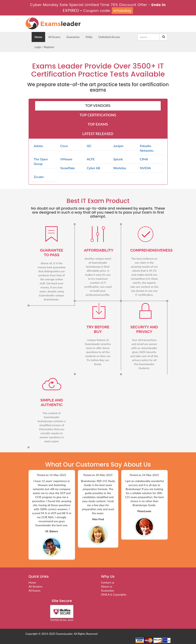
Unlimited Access (109, 37)
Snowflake (67, 168)
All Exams (54, 37)
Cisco (64, 146)
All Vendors (36, 586)
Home (38, 37)
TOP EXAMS (98, 124)
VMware (66, 159)
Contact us (108, 582)
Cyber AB (93, 168)
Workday (120, 168)
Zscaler (39, 177)
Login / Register (45, 47)
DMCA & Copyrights (114, 594)
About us (107, 586)
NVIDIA (145, 168)
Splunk (118, 159)
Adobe (38, 146)
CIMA (144, 159)
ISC (89, 146)
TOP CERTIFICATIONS (98, 115)
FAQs (89, 37)
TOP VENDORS (98, 105)
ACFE (91, 159)
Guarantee (73, 37)
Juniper (118, 146)
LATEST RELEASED (98, 134)
